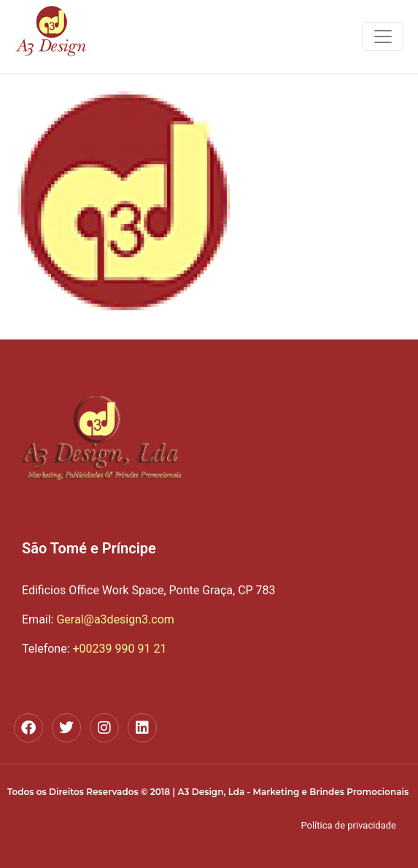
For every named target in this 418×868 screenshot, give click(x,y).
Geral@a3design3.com (98, 619)
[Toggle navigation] (383, 37)
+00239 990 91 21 (119, 649)
